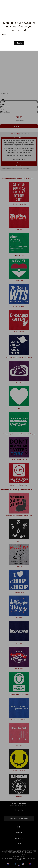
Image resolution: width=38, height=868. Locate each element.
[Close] (35, 2)
